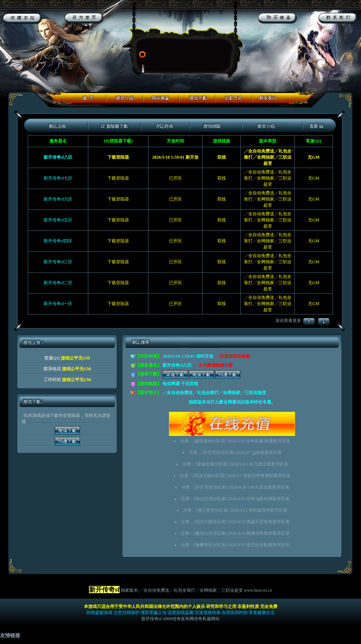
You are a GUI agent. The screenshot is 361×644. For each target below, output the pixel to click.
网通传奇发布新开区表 (268, 533)
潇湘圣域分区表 (212, 464)
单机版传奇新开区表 (268, 510)
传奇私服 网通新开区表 (268, 441)
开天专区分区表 (218, 453)
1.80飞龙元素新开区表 (267, 464)
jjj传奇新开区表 (267, 453)
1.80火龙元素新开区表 (268, 487)
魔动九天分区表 (210, 533)
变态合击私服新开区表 (268, 545)
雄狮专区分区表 (210, 545)
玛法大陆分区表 (209, 476)
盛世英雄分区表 (210, 441)
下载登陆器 (118, 178)
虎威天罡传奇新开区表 (268, 522)
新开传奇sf (151, 619)
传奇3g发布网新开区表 (268, 499)
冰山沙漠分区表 (210, 499)
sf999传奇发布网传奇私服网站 (191, 619)
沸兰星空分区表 (213, 510)
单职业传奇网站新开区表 (267, 476)
